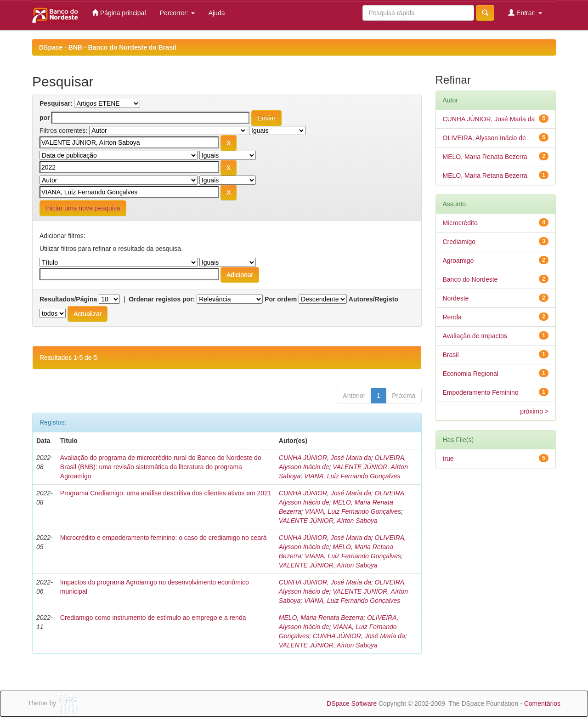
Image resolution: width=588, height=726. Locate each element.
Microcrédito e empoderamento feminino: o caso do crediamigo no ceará (164, 538)
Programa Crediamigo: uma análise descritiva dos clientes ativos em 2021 (166, 493)
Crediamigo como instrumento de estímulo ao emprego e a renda (153, 618)
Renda (452, 317)
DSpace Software (352, 703)
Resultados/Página (68, 299)
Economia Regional (471, 374)
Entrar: (525, 13)
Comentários (542, 703)
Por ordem (281, 299)
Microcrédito (460, 223)
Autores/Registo (373, 299)
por (45, 118)
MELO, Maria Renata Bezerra (321, 618)
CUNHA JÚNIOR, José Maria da (325, 458)
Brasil (451, 355)
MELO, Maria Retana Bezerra (485, 176)
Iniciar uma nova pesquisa (83, 208)
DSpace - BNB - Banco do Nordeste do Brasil (108, 47)
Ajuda (217, 13)
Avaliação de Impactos (475, 336)
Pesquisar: (56, 103)
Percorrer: (177, 13)
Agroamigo (458, 261)
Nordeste (456, 298)
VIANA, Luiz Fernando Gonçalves (352, 476)
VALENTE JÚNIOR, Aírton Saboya (328, 521)
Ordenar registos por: (162, 299)
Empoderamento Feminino (481, 392)
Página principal (119, 13)
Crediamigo (459, 242)
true (448, 459)
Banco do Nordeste (470, 279)
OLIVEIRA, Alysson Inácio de (484, 138)
